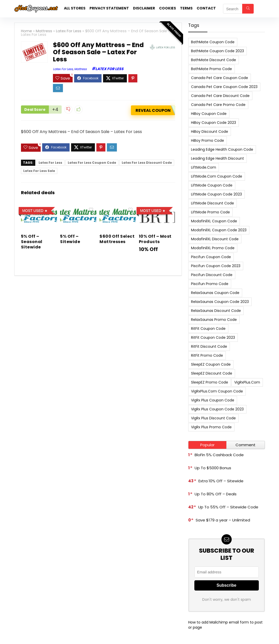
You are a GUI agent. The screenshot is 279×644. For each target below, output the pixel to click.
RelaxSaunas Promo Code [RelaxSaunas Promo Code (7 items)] (214, 320)
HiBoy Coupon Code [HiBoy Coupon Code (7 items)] (209, 114)
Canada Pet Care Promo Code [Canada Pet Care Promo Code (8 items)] (218, 105)
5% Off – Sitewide (70, 239)
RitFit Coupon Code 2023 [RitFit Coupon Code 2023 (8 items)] (213, 337)
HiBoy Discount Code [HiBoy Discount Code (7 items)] (210, 132)
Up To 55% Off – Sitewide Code (228, 507)
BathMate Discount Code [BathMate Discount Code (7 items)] (214, 60)
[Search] (248, 9)
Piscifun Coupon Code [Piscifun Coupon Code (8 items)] (211, 257)
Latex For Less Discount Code (147, 163)
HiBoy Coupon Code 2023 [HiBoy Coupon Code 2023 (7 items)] (214, 123)
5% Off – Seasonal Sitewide (32, 242)
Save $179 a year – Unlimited (223, 520)
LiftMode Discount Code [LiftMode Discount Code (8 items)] (213, 203)
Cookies (168, 8)
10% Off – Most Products (155, 239)
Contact (206, 8)
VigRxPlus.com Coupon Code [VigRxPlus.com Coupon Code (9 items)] (217, 391)
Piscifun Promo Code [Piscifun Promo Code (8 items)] (210, 284)
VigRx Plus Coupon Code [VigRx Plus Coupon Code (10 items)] (213, 400)
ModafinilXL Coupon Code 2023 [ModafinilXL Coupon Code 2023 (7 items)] (219, 230)
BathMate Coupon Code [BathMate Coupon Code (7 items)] (213, 42)
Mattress (44, 31)
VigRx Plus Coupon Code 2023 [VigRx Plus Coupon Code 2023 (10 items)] (217, 409)
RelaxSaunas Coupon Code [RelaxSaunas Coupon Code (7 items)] (215, 293)
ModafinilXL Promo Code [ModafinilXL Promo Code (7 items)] (213, 248)
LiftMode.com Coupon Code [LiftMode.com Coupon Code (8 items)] (217, 176)
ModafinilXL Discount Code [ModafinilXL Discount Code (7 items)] (215, 239)
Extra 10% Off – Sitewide (221, 481)
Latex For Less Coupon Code (92, 163)
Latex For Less (69, 31)
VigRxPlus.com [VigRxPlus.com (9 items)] (247, 382)
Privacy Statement (109, 8)
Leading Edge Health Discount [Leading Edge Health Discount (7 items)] (217, 158)
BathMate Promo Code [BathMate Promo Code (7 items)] (211, 69)
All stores (75, 8)
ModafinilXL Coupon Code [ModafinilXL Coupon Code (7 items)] (214, 221)
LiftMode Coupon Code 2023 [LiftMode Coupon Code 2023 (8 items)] (216, 194)
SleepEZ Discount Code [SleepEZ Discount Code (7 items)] (212, 373)
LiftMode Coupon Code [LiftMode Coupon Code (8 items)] (212, 185)
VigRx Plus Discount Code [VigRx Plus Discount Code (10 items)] (213, 418)
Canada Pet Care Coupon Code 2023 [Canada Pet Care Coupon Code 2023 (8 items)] (224, 87)
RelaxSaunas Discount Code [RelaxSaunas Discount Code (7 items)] (216, 311)
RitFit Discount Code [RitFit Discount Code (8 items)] (209, 346)
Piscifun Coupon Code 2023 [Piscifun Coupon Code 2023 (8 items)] (216, 266)
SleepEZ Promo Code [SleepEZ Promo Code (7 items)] (210, 382)
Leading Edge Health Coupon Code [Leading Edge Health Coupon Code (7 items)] (222, 149)
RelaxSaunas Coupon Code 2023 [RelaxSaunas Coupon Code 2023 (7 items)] (220, 302)
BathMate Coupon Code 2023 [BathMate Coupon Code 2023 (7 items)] (217, 51)
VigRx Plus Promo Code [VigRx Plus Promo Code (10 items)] (211, 427)
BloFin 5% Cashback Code (219, 455)
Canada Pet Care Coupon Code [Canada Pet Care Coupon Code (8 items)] (220, 78)
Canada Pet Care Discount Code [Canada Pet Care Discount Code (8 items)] (220, 96)
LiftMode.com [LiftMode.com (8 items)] (204, 167)
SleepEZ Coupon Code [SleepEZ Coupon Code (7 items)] (211, 364)
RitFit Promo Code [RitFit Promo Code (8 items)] (207, 355)
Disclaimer (144, 8)
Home (26, 31)
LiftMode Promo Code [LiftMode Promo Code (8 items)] (210, 212)
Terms (186, 8)
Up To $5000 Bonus (213, 468)
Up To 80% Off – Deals (216, 494)
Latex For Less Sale (39, 171)
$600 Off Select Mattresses (117, 239)
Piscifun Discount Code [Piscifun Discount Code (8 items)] (212, 275)
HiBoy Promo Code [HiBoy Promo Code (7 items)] (208, 140)
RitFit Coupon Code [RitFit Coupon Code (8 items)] (208, 329)
